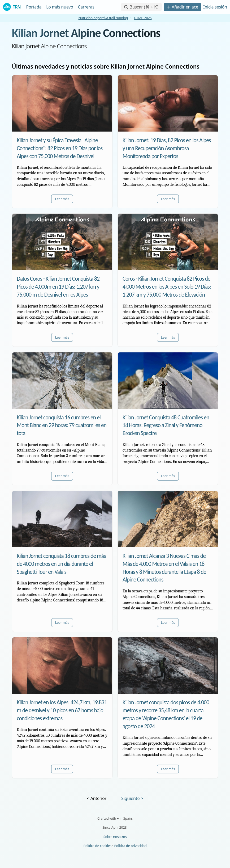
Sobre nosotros (115, 837)
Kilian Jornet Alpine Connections (86, 33)
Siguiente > (132, 798)
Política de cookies (97, 846)
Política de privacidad (131, 846)
